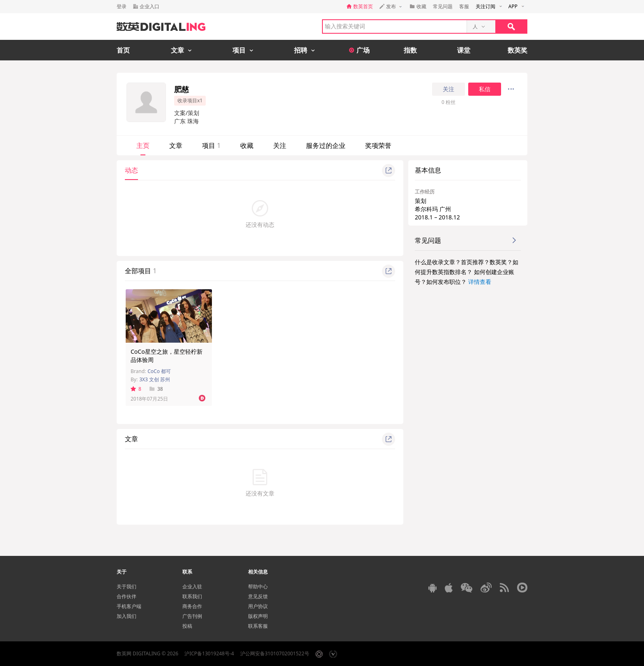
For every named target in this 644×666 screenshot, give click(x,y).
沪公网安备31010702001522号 (275, 653)
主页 (143, 145)
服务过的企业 (326, 145)
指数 (410, 50)
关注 (448, 89)
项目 (211, 145)
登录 (122, 6)
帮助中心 (258, 586)
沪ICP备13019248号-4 (209, 653)
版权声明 (258, 616)
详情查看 (480, 282)
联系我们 (192, 596)
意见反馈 (258, 596)
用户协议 (258, 606)
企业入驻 (192, 586)
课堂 (464, 50)
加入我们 (126, 616)
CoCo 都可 (159, 371)
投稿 (187, 626)
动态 (131, 170)
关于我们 (126, 586)
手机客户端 (129, 606)
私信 (485, 89)
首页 (123, 50)
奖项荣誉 (378, 145)
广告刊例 (192, 616)
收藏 (247, 145)
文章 (176, 145)
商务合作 (192, 606)
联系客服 (258, 626)
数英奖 (517, 50)
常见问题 (443, 6)
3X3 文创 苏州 (155, 379)
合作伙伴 (126, 596)
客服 (464, 6)
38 (156, 389)
